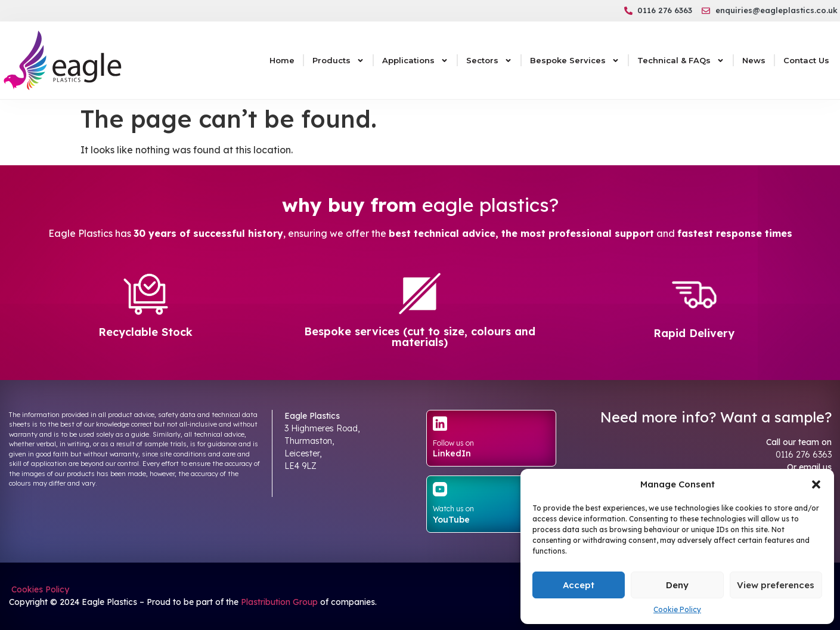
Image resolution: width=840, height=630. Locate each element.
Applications (415, 61)
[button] (816, 484)
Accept (579, 585)
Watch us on (453, 509)
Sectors (489, 61)
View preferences (776, 585)
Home (282, 60)
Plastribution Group (279, 602)
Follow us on (453, 443)
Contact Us (806, 60)
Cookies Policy (39, 589)
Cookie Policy (677, 609)
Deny (677, 585)
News (754, 60)
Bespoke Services (575, 61)
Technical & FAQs (681, 61)
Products (338, 61)
